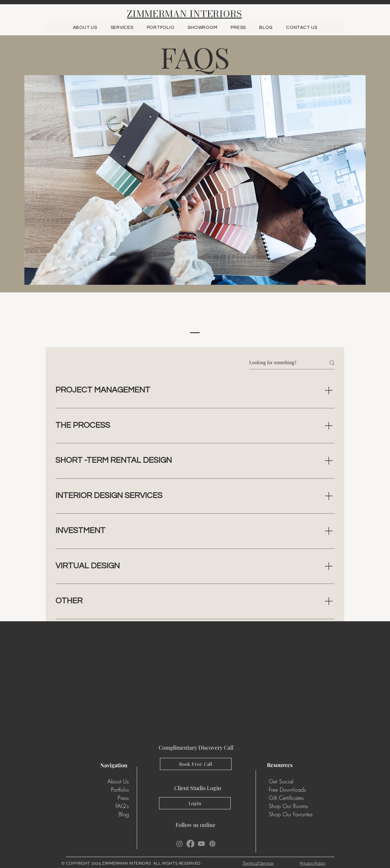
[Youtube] (201, 844)
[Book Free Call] (196, 764)
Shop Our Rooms (288, 806)
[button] (161, 28)
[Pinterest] (212, 844)
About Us (118, 781)
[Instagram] (179, 844)
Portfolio (120, 790)
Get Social (281, 781)
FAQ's (122, 806)
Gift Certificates (286, 798)
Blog (124, 814)
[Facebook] (190, 844)
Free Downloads (287, 790)
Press (123, 798)
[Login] (195, 803)
